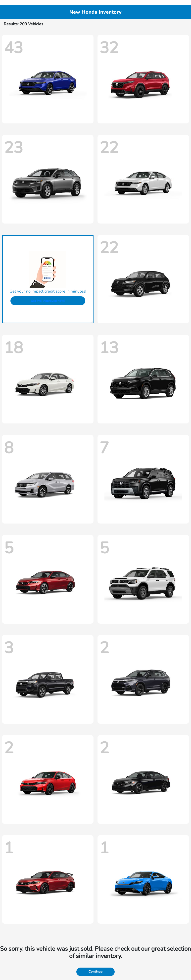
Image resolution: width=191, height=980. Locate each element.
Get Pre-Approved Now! (48, 301)
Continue (95, 972)
